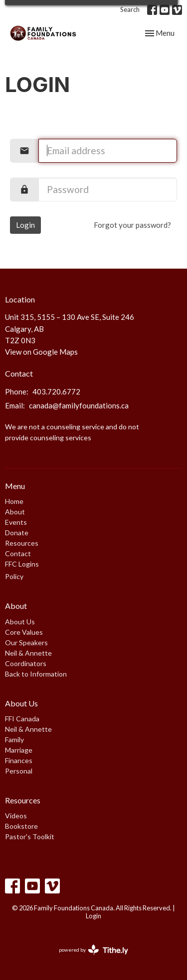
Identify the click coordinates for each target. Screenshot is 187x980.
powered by (93, 950)
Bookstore (21, 826)
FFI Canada (22, 719)
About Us (20, 622)
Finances (19, 760)
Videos (16, 816)
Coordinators (26, 663)
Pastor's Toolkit (30, 836)
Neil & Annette (28, 653)
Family (14, 739)
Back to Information (36, 674)
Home (14, 501)
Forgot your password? (132, 225)
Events (16, 522)
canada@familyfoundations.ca (79, 405)
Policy (14, 576)
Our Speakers (26, 642)
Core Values (24, 632)
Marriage (19, 750)
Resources (22, 543)
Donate (17, 533)
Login (25, 225)
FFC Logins (22, 564)
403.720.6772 (56, 392)
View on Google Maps (41, 352)
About (15, 512)
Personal (19, 771)
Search (130, 9)
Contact (18, 553)
